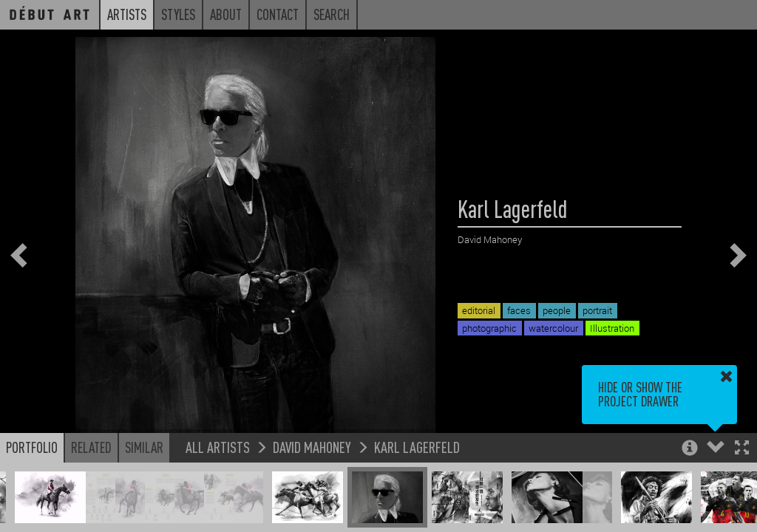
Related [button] (91, 447)
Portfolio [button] (32, 447)
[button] (742, 449)
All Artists (218, 447)
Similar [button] (144, 447)
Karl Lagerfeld (417, 447)
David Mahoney (312, 447)
